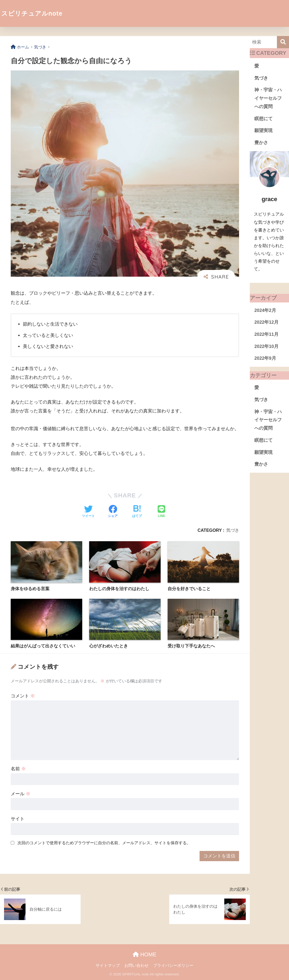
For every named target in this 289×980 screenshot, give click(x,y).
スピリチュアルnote (32, 13)
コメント (23, 696)
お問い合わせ (136, 965)
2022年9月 (265, 358)
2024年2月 (265, 310)
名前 (18, 769)
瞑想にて (263, 119)
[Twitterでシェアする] (88, 512)
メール (21, 794)
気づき (233, 530)
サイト (18, 819)
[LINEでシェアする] (161, 512)
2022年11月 (266, 334)
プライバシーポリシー (173, 965)
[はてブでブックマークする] (137, 512)
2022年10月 (266, 346)
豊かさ (261, 143)
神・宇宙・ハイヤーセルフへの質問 (268, 98)
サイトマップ (108, 965)
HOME (145, 954)
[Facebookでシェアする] (113, 512)
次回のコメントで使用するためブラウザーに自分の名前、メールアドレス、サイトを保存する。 (104, 843)
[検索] (283, 42)
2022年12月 (266, 322)
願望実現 (263, 131)
